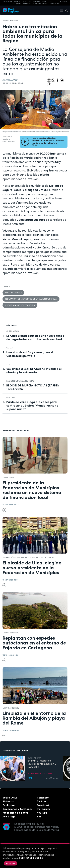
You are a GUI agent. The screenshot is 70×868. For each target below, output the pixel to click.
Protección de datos (15, 813)
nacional (11, 397)
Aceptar (11, 863)
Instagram (43, 809)
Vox (8, 364)
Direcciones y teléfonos (18, 809)
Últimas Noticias (37, 3)
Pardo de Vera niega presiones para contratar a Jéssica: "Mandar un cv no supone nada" (32, 406)
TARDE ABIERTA (34, 758)
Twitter (42, 801)
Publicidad (9, 805)
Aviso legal (9, 817)
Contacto (43, 798)
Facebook (43, 805)
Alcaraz (63, 2)
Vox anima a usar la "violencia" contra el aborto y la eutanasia (34, 371)
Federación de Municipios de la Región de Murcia (31, 299)
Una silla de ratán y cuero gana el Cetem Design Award (30, 354)
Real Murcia (45, 3)
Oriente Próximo (17, 3)
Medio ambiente (11, 20)
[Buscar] (65, 10)
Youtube (42, 813)
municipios (8, 478)
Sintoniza (8, 801)
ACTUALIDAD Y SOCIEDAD (40, 774)
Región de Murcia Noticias (20, 381)
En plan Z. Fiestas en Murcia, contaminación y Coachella (42, 764)
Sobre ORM (10, 798)
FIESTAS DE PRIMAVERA (27, 3)
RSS (39, 817)
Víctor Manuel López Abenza (20, 305)
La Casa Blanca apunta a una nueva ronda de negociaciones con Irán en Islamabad (35, 337)
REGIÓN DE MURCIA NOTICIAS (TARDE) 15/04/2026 (32, 387)
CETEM (9, 348)
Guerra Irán (13, 331)
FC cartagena (54, 3)
